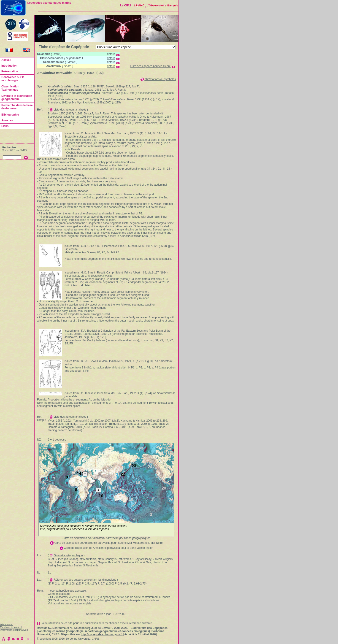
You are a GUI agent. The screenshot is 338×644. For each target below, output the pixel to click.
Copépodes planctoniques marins (49, 3)
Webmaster (6, 624)
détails (111, 54)
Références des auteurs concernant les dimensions (85, 580)
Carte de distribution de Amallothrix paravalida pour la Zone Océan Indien (108, 548)
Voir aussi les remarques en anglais (69, 603)
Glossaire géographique (68, 555)
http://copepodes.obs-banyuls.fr (102, 634)
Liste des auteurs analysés (70, 110)
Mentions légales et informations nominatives (14, 628)
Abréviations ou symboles (160, 79)
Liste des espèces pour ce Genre (151, 66)
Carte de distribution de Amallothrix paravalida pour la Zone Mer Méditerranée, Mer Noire (109, 543)
